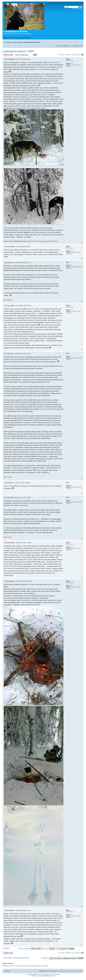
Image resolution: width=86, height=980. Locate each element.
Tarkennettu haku (77, 9)
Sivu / (68, 55)
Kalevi (12, 59)
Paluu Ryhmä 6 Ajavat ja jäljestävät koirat (17, 958)
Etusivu (8, 42)
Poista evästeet (53, 971)
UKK (59, 46)
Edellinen (7, 948)
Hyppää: (44, 958)
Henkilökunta (43, 971)
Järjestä (51, 948)
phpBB (35, 974)
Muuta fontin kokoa (80, 42)
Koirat (14, 42)
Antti (12, 263)
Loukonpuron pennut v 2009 (18, 51)
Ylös (82, 243)
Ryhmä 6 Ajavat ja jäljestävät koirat (29, 42)
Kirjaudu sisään (78, 46)
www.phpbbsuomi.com (49, 976)
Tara (12, 483)
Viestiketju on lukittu (8, 55)
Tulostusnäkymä (77, 42)
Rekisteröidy (66, 46)
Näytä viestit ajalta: (31, 948)
